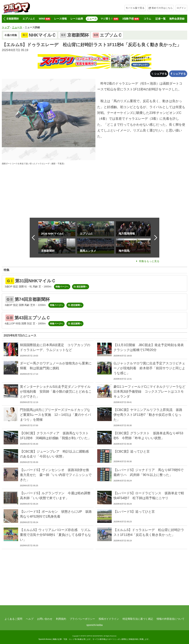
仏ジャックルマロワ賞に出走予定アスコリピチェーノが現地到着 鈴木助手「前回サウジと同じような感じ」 (149, 368)
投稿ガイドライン (109, 619)
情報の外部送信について (171, 619)
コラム (147, 19)
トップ (6, 27)
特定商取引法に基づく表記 (138, 619)
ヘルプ (30, 619)
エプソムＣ (29, 19)
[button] (4, 19)
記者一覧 (161, 19)
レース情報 (60, 19)
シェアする (161, 74)
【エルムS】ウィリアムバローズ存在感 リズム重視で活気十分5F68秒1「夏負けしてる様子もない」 (55, 535)
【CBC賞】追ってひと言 (132, 451)
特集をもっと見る (149, 261)
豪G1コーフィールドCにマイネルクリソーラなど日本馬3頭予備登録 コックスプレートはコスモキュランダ (149, 392)
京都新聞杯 (12, 19)
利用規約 (61, 619)
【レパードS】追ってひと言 (134, 512)
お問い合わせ (45, 619)
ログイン (181, 8)
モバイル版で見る (135, 8)
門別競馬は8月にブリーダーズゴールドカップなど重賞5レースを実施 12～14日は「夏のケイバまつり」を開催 (55, 415)
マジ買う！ (110, 19)
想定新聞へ (82, 287)
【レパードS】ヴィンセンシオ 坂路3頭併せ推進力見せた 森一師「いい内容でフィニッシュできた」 (56, 475)
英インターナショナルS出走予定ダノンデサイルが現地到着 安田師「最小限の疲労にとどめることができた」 (56, 392)
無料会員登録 (177, 19)
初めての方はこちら (162, 8)
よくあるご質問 (13, 619)
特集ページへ (62, 287)
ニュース (92, 19)
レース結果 (77, 19)
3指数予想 (131, 19)
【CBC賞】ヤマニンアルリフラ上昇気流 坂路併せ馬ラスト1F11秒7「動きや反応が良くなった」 (148, 415)
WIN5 (45, 19)
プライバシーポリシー (82, 619)
